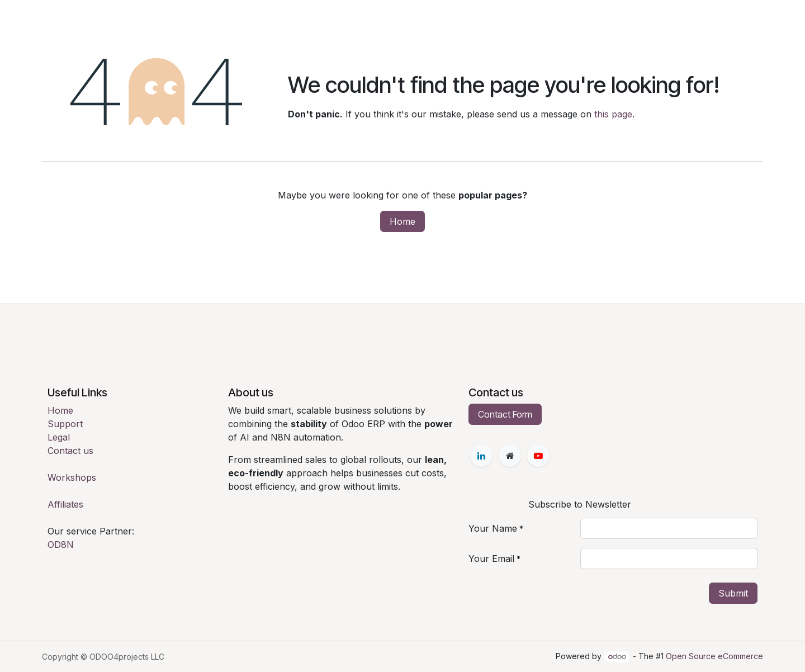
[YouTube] (538, 456)
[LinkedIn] (481, 456)
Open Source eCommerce (714, 656)
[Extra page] (510, 456)
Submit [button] (733, 593)
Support (65, 424)
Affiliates (65, 504)
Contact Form (505, 414)
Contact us (70, 451)
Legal (59, 437)
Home (402, 221)
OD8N (61, 545)
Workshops (72, 477)
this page (613, 114)
